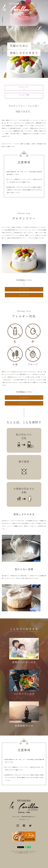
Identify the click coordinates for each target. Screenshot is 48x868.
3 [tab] (25, 271)
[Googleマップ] (24, 819)
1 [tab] (21, 271)
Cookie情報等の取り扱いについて (24, 853)
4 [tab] (27, 271)
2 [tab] (23, 271)
